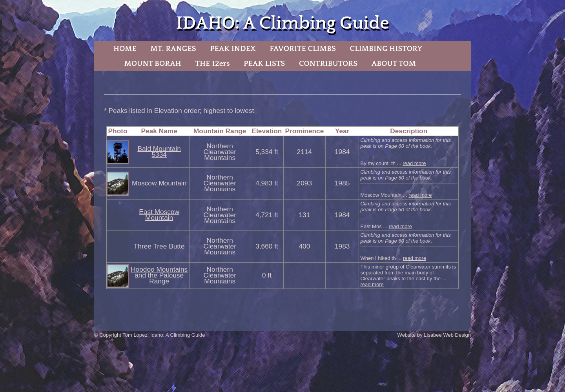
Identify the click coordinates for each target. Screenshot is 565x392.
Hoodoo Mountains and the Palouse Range (159, 275)
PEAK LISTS (264, 64)
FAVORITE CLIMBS (303, 49)
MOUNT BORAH (153, 64)
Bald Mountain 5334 (159, 152)
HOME (125, 49)
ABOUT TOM (394, 64)
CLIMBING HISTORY (386, 49)
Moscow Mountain (159, 183)
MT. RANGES (173, 49)
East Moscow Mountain (159, 215)
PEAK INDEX (233, 49)
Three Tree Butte (159, 246)
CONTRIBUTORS (328, 64)
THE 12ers (213, 64)
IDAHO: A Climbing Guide (282, 23)
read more (414, 163)
